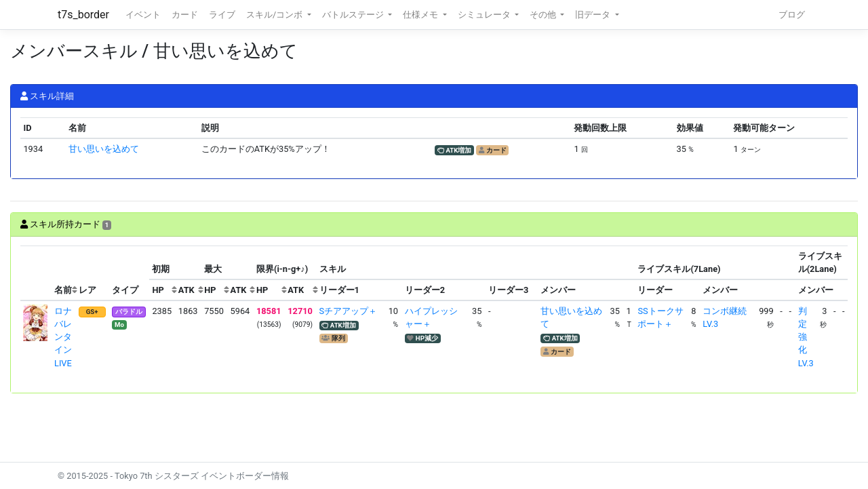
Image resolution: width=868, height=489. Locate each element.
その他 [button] (544, 15)
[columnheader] (36, 273)
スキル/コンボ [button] (275, 15)
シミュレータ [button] (485, 15)
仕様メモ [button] (421, 15)
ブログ (792, 15)
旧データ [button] (594, 15)
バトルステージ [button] (354, 15)
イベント (143, 15)
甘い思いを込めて (104, 149)
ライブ (222, 15)
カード (185, 15)
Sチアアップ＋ (349, 311)
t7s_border (83, 15)
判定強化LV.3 (806, 337)
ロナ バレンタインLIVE (67, 337)
